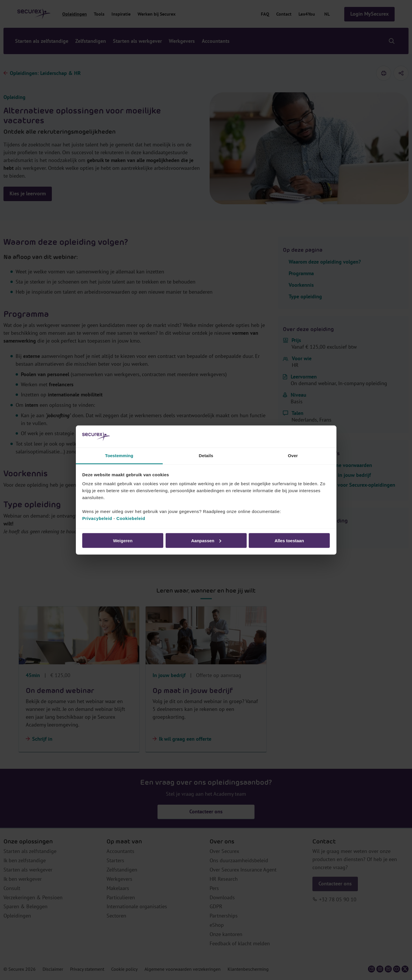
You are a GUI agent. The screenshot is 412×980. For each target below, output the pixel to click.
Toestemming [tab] (119, 456)
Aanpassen (206, 540)
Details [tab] (206, 456)
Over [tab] (293, 456)
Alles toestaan (289, 540)
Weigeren (123, 540)
